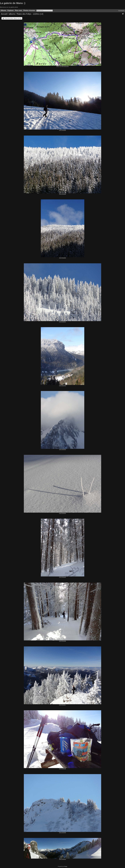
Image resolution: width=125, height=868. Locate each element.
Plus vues (19, 10)
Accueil (4, 14)
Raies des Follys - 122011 (28, 14)
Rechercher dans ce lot (13, 18)
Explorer (11, 10)
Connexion (121, 11)
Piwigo (66, 866)
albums (12, 14)
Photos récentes (29, 10)
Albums (3, 10)
